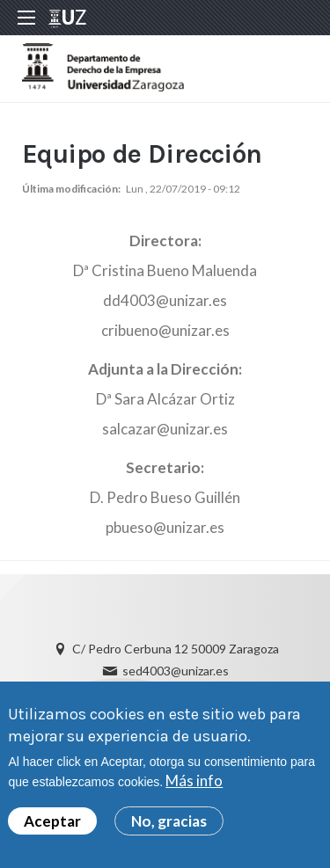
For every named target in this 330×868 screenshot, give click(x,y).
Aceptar (52, 824)
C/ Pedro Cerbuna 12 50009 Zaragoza (176, 649)
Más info (194, 784)
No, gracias (169, 824)
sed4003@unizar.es (176, 671)
